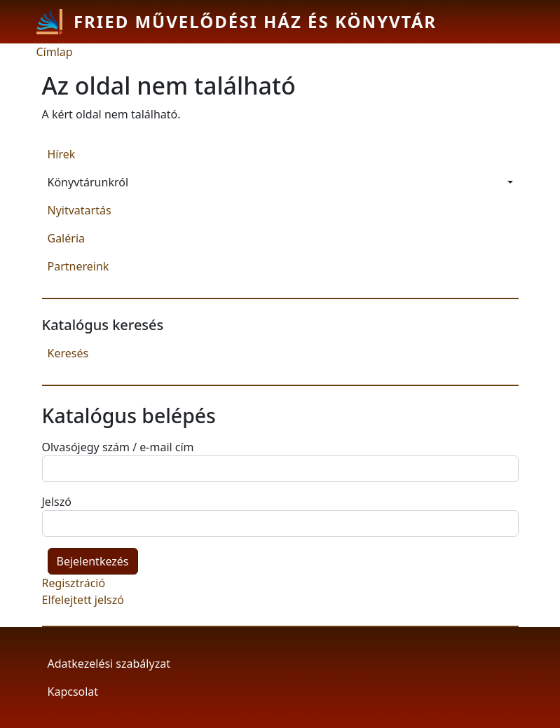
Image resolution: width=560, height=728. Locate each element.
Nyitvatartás (80, 210)
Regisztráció (74, 583)
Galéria (67, 238)
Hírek (62, 154)
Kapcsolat (73, 692)
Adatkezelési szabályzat (109, 664)
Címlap (55, 52)
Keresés (68, 353)
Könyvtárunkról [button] (88, 182)
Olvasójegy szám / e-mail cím (118, 447)
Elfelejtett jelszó (83, 600)
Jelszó (57, 502)
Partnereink (78, 266)
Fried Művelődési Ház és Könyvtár (255, 21)
